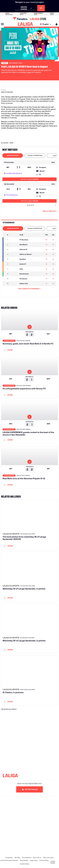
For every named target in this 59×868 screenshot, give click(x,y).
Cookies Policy (25, 864)
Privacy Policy (44, 860)
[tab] (13, 156)
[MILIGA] (56, 24)
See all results (50, 211)
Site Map (17, 858)
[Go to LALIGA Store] (29, 19)
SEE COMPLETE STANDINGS (29, 289)
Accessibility (24, 860)
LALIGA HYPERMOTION (35, 155)
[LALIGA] (25, 24)
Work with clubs (48, 858)
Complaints (9, 858)
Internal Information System (9, 860)
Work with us (37, 858)
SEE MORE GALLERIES (9, 709)
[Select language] (46, 24)
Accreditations (27, 858)
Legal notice (34, 860)
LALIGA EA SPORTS (13, 155)
